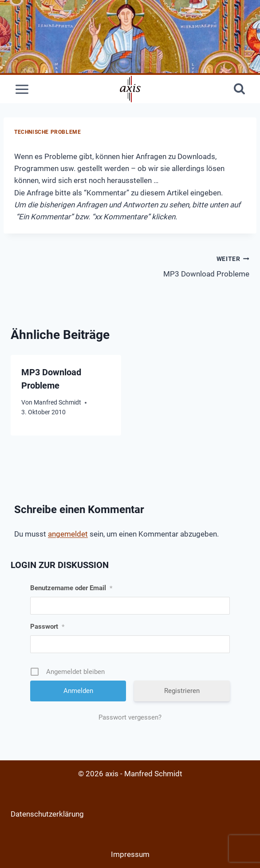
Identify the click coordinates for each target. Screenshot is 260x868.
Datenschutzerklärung (47, 814)
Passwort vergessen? (130, 717)
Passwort (47, 627)
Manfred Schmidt (57, 402)
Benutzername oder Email (71, 588)
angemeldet (68, 534)
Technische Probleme (47, 132)
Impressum (130, 854)
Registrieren (182, 691)
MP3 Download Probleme (193, 266)
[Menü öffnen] (22, 89)
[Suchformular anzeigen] (239, 89)
